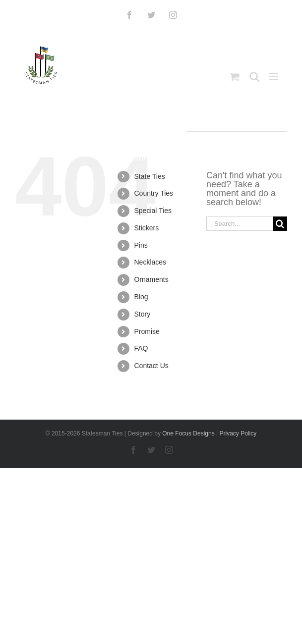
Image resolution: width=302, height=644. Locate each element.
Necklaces (151, 262)
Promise (147, 331)
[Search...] (240, 224)
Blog (141, 297)
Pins (141, 245)
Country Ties (154, 193)
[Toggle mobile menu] (274, 77)
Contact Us (151, 366)
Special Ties (153, 211)
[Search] (280, 224)
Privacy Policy (238, 433)
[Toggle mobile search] (254, 77)
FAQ (141, 348)
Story (143, 314)
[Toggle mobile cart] (235, 77)
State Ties (150, 176)
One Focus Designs (188, 433)
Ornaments (151, 279)
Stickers (147, 228)
